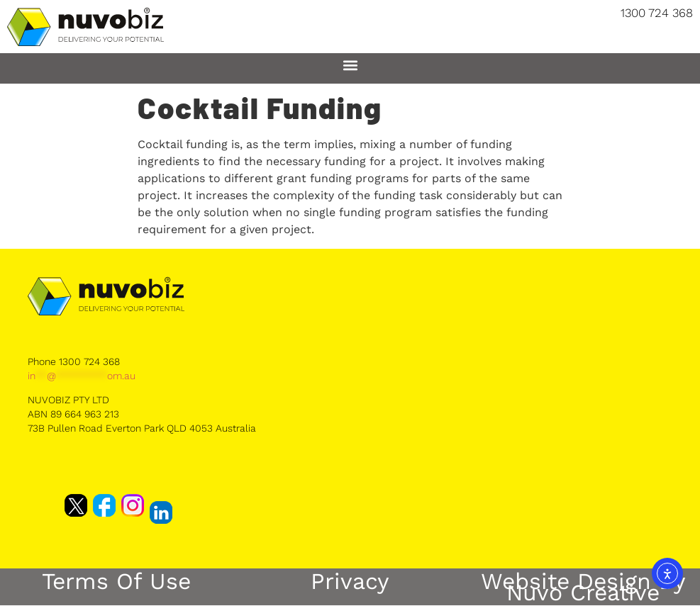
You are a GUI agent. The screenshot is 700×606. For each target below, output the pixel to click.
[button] (350, 65)
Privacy (350, 581)
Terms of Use (116, 581)
